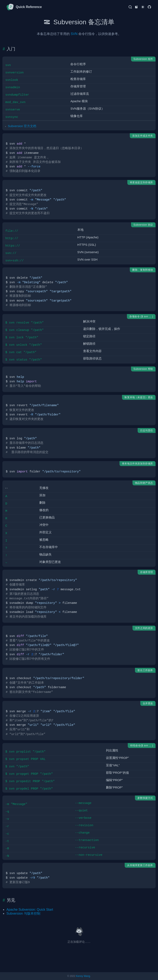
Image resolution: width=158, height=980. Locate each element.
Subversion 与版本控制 (23, 913)
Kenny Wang (83, 976)
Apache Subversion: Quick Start (30, 910)
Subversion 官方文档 (22, 126)
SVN (74, 34)
